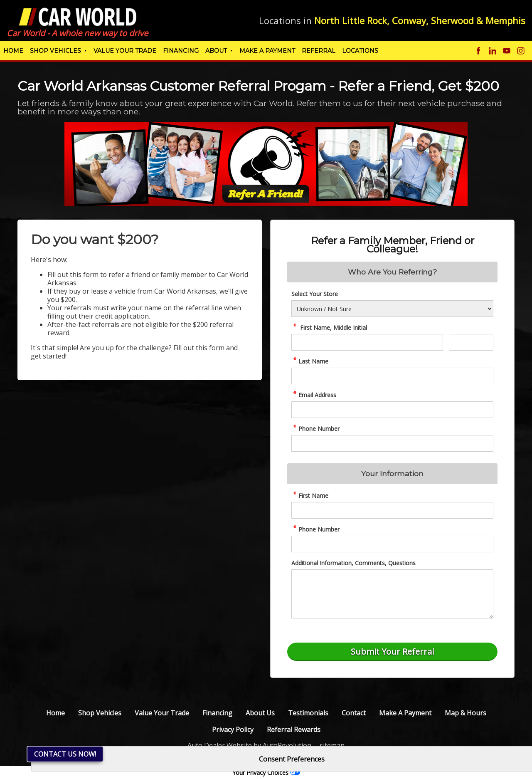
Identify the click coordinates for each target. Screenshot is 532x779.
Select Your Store (315, 294)
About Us (260, 713)
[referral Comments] (392, 594)
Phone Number (315, 429)
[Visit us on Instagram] (521, 51)
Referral (319, 51)
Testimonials (308, 713)
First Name (310, 496)
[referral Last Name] (392, 376)
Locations (360, 51)
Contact (354, 713)
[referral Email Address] (392, 410)
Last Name (310, 361)
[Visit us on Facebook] (478, 51)
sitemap (332, 745)
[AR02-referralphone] (392, 544)
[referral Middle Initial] (471, 342)
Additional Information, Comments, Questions (353, 563)
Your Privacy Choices (266, 773)
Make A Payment (267, 51)
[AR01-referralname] (392, 510)
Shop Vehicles (55, 51)
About (216, 51)
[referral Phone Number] (392, 443)
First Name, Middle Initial (329, 328)
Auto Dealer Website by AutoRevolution (249, 745)
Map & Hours (465, 713)
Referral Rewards (294, 730)
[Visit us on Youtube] (507, 51)
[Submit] (392, 652)
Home (13, 51)
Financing (181, 51)
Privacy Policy (233, 730)
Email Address (314, 395)
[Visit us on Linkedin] (493, 51)
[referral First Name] (367, 342)
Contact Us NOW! (65, 754)
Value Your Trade (125, 51)
